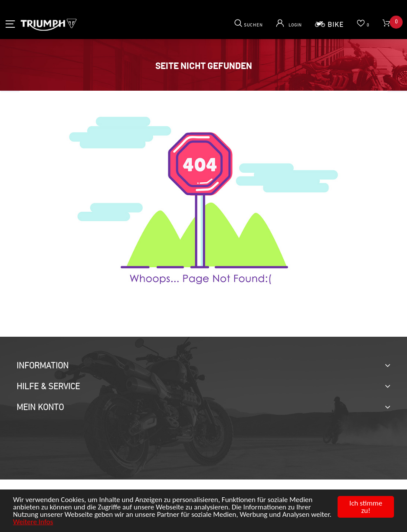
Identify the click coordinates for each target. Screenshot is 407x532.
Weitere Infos (33, 522)
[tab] (203, 366)
